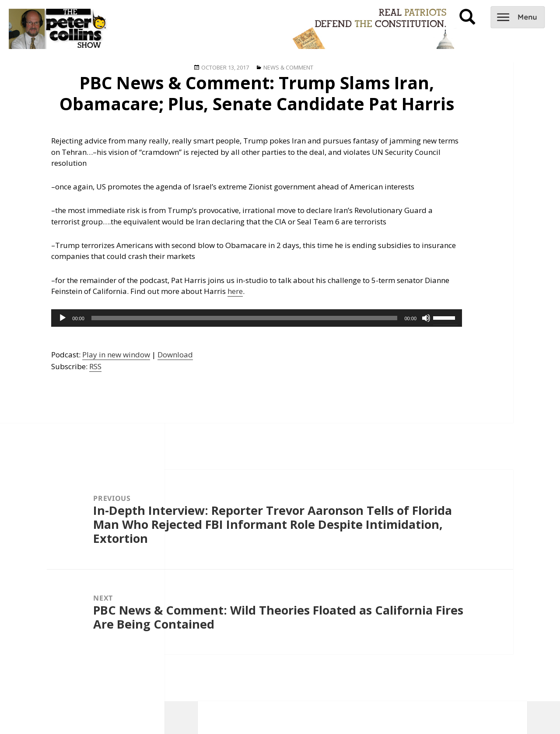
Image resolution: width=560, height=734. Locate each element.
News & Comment (288, 67)
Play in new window (116, 355)
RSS (95, 366)
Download (175, 355)
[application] (257, 318)
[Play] (63, 318)
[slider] (245, 318)
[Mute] (426, 318)
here (235, 291)
